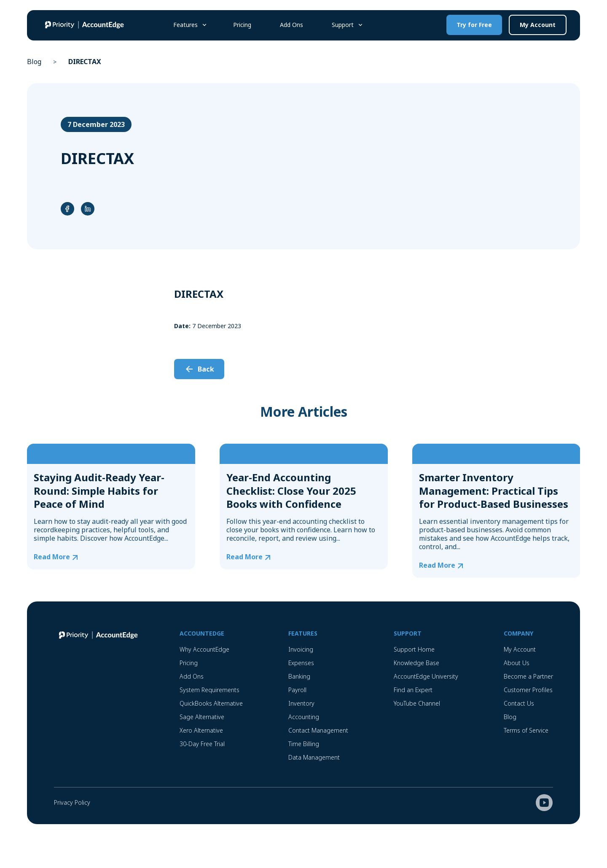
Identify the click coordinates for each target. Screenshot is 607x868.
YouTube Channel (417, 703)
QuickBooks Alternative (211, 703)
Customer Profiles (528, 690)
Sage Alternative (202, 717)
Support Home (414, 649)
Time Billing (304, 744)
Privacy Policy (72, 802)
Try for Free (474, 25)
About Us (517, 663)
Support (343, 25)
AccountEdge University (426, 676)
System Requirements (209, 690)
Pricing (242, 25)
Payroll (297, 690)
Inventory (301, 703)
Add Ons (291, 25)
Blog (34, 62)
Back (206, 369)
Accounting (304, 717)
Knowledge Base (416, 663)
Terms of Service (526, 730)
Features (185, 25)
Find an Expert (413, 690)
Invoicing (301, 649)
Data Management (314, 757)
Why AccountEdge (204, 649)
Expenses (301, 663)
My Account (538, 25)
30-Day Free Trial (202, 744)
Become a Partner (528, 676)
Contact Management (318, 730)
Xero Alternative (201, 730)
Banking (299, 676)
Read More (52, 557)
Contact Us (519, 703)
